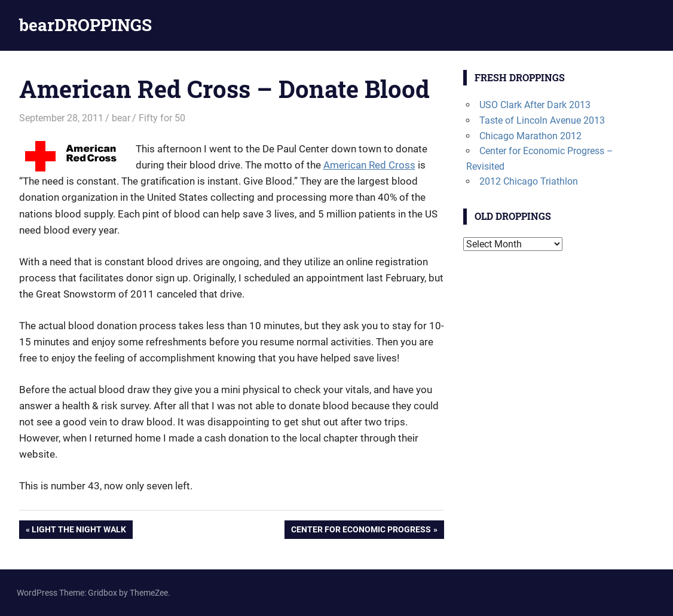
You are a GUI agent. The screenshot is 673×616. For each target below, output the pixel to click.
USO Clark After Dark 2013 (535, 105)
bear (121, 118)
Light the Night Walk (79, 531)
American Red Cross (369, 165)
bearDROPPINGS (85, 25)
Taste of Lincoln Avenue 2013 (542, 120)
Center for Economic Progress (361, 531)
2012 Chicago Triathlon (529, 181)
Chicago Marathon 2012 (530, 136)
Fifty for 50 (162, 118)
